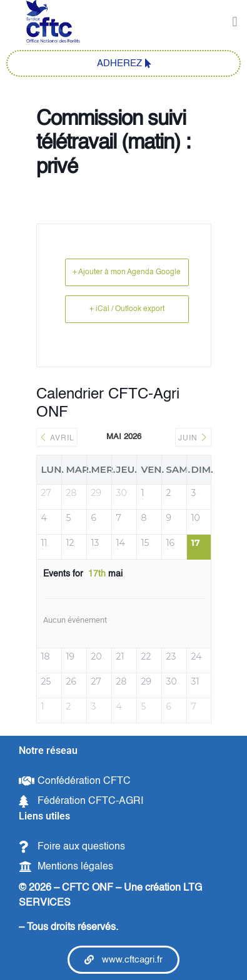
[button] (235, 22)
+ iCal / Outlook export (127, 309)
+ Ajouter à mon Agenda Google (127, 272)
